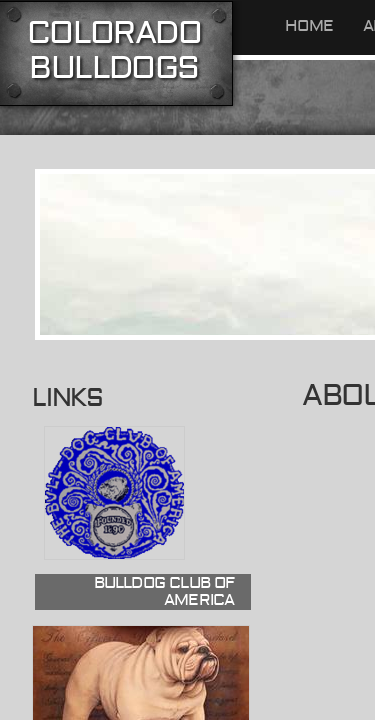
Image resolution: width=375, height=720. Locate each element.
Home (309, 26)
